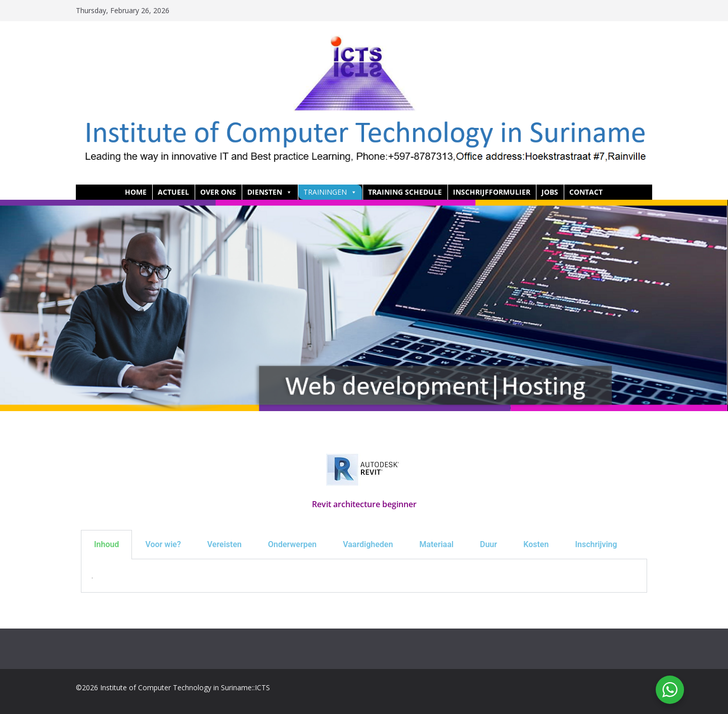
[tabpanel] (364, 576)
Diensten (270, 192)
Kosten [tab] (536, 544)
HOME (136, 192)
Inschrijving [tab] (596, 544)
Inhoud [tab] (106, 544)
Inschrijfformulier (492, 192)
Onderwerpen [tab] (292, 544)
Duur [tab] (488, 544)
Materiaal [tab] (436, 544)
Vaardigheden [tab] (368, 544)
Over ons (218, 192)
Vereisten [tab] (224, 544)
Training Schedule (405, 192)
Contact (586, 192)
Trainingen (330, 192)
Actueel (173, 192)
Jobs (550, 192)
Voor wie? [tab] (163, 544)
